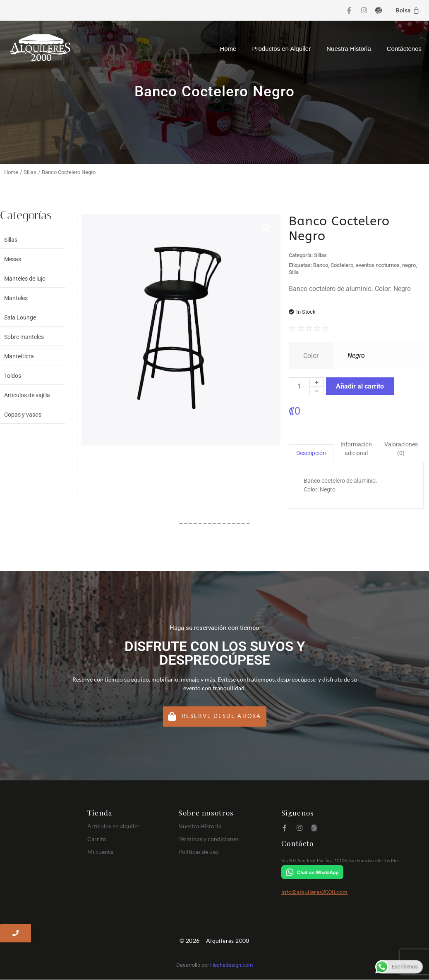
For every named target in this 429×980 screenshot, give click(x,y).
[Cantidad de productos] (299, 386)
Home (228, 49)
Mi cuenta (100, 852)
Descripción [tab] (311, 453)
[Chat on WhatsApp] (351, 873)
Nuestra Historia (349, 49)
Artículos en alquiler (114, 826)
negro (409, 265)
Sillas (30, 172)
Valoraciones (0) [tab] (401, 449)
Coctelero (342, 265)
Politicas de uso (198, 852)
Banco (321, 265)
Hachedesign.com (231, 965)
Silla (294, 272)
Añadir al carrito (360, 386)
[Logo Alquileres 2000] (40, 48)
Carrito (97, 839)
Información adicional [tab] (356, 449)
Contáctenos (404, 49)
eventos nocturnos (378, 265)
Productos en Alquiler (281, 49)
